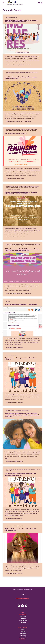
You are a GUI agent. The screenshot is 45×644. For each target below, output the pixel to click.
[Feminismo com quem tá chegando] (22, 151)
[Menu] (3, 3)
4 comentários (27, 122)
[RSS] (42, 3)
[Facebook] (19, 606)
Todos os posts (34, 73)
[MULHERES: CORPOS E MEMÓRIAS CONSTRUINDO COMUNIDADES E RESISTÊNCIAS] (22, 39)
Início (23, 613)
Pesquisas (23, 631)
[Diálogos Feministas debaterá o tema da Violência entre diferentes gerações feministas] (22, 211)
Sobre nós (22, 615)
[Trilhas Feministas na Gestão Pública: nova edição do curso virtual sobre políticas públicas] (22, 268)
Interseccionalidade (11, 131)
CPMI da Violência (10, 186)
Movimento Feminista (25, 73)
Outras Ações (23, 637)
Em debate (26, 186)
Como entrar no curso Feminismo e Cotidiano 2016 (21, 304)
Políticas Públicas (21, 246)
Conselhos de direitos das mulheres (15, 245)
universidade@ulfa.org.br (22, 598)
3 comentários (27, 294)
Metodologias (23, 620)
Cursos (8, 17)
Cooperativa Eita (29, 590)
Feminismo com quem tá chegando (29, 129)
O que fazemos (22, 628)
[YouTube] (26, 606)
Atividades (9, 73)
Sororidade (18, 410)
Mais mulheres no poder (34, 245)
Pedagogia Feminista (31, 131)
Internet (18, 73)
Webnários (23, 635)
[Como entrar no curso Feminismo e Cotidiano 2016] (22, 321)
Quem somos (23, 617)
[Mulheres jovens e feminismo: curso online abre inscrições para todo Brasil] (22, 492)
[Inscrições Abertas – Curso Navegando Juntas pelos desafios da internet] (22, 96)
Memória (23, 622)
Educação (18, 129)
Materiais (23, 639)
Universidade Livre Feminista (13, 74)
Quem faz (23, 619)
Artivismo (11, 526)
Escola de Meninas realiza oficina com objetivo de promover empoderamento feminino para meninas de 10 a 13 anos (22, 415)
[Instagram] (39, 3)
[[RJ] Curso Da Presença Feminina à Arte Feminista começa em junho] (22, 548)
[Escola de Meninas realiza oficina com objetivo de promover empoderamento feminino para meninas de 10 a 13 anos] (22, 434)
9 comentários (28, 65)
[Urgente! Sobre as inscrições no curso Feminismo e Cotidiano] (22, 377)
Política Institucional (11, 246)
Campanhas (23, 633)
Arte (7, 526)
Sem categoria (13, 17)
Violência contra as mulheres (13, 189)
